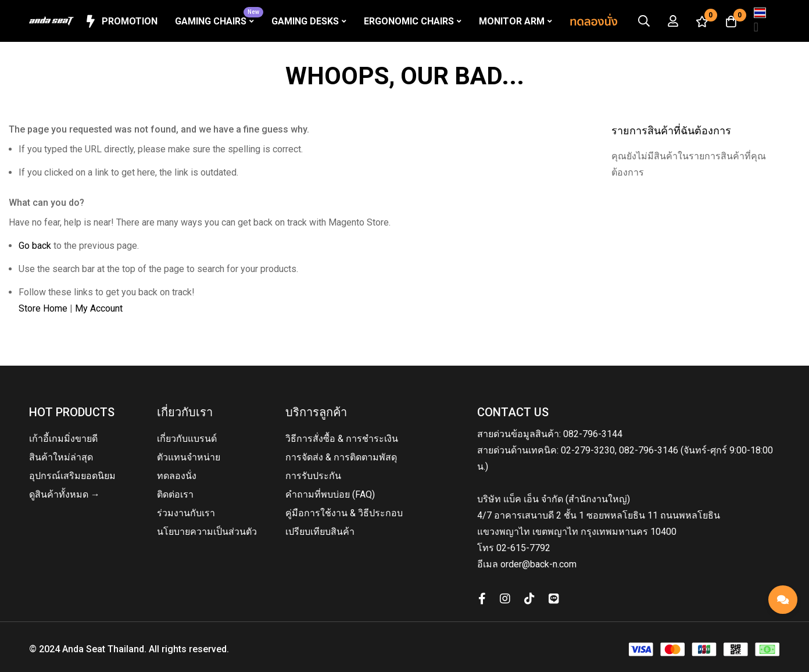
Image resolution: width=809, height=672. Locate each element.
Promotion (120, 22)
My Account (99, 308)
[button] (760, 21)
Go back (35, 246)
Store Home (43, 308)
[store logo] (51, 21)
